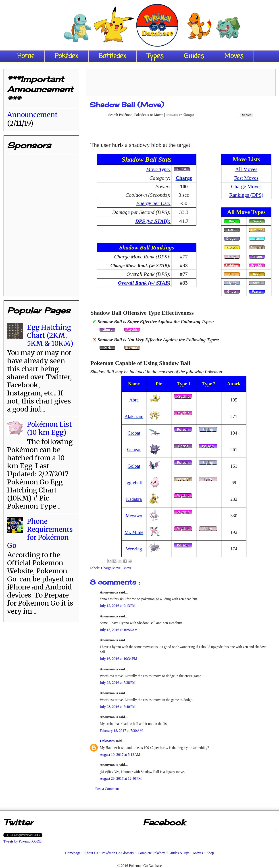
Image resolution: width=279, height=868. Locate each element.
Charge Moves (246, 186)
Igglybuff (134, 483)
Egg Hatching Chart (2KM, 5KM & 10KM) (50, 335)
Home (26, 56)
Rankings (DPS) (246, 195)
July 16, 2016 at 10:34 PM (119, 659)
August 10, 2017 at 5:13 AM (120, 755)
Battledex (112, 56)
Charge (184, 178)
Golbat (134, 466)
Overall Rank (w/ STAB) (144, 283)
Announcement (32, 115)
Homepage (73, 853)
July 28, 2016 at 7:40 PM (118, 707)
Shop (210, 853)
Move (127, 568)
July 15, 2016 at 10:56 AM (119, 630)
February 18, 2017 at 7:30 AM (121, 731)
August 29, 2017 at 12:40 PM (121, 778)
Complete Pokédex (151, 853)
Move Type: (158, 169)
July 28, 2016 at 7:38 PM (118, 683)
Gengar (134, 449)
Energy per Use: (153, 203)
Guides (194, 56)
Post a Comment (107, 789)
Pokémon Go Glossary (118, 853)
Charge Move (111, 568)
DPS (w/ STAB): (153, 221)
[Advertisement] (181, 81)
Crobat (134, 433)
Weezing (134, 549)
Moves (234, 56)
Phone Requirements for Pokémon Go (40, 533)
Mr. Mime (134, 532)
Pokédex (67, 56)
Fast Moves (246, 178)
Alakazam (134, 416)
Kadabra (134, 499)
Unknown (108, 741)
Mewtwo (134, 516)
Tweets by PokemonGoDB (22, 841)
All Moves (246, 169)
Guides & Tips (179, 853)
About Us (91, 853)
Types (155, 56)
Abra (134, 400)
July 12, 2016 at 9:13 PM (118, 606)
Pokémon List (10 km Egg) (49, 428)
